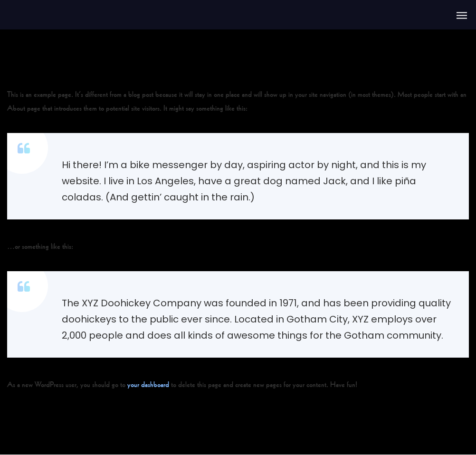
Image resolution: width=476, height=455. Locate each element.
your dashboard (148, 384)
